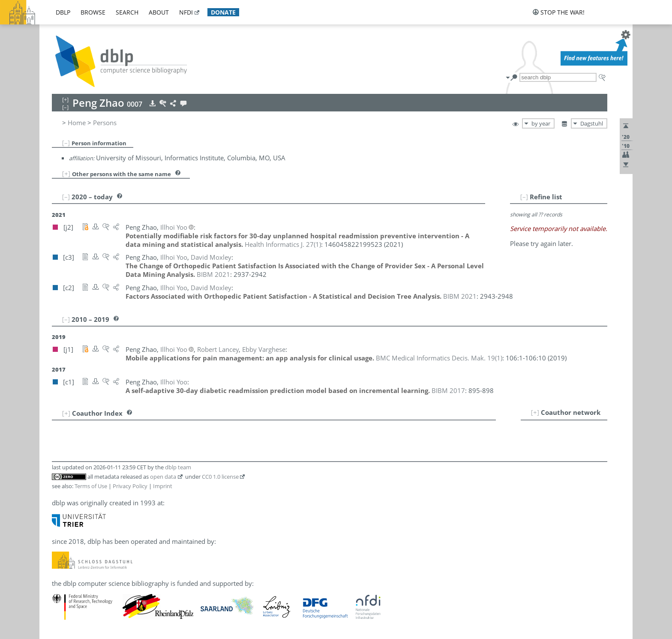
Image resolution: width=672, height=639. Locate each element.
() (283, 244)
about (159, 12)
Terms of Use (91, 486)
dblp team (178, 467)
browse (93, 12)
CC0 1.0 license (220, 477)
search (127, 12)
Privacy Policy (130, 486)
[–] (66, 143)
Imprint (163, 486)
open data (163, 477)
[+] (66, 174)
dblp (63, 12)
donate (223, 12)
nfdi (186, 12)
